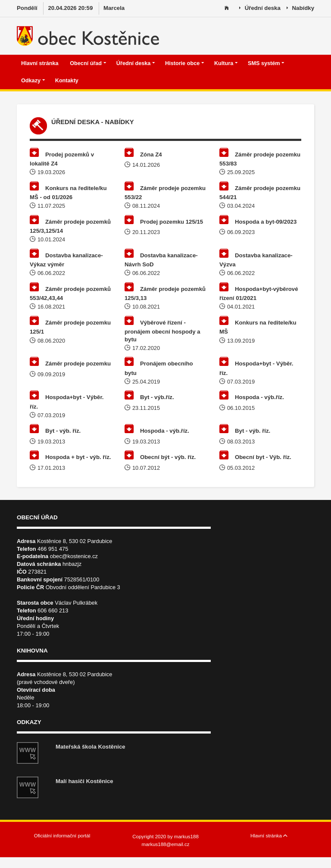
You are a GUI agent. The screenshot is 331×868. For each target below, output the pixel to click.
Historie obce (185, 63)
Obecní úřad (88, 63)
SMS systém (266, 63)
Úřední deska (260, 8)
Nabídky (300, 8)
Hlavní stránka (41, 63)
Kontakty (68, 81)
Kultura (226, 63)
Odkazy (33, 81)
